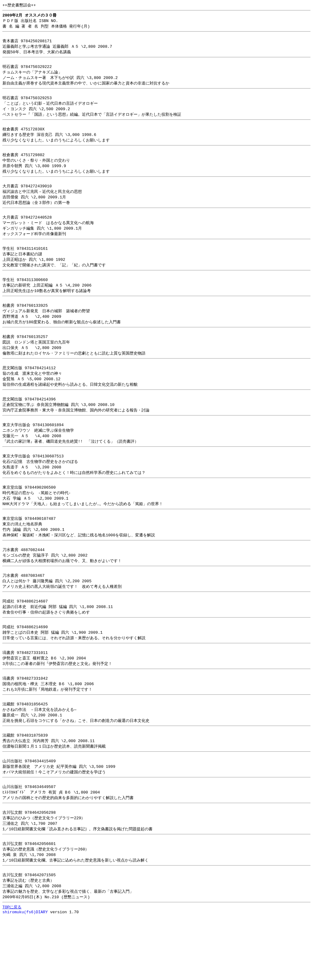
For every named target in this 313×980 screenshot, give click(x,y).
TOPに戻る (12, 969)
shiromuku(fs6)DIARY (25, 975)
